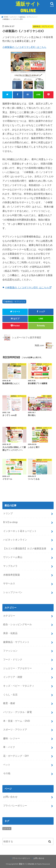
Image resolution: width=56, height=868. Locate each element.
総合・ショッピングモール (17, 624)
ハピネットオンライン (15, 540)
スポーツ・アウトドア (15, 730)
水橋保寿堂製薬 (11, 575)
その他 (7, 773)
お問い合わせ (10, 797)
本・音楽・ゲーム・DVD (17, 721)
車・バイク (9, 747)
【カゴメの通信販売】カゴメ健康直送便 (25, 548)
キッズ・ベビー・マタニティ (19, 686)
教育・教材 (9, 703)
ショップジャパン (13, 592)
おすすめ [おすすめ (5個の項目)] (7, 829)
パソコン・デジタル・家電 (17, 712)
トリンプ (8, 513)
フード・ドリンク (13, 659)
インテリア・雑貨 (13, 677)
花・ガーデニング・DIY (16, 756)
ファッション (10, 651)
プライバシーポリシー (15, 806)
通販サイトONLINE (28, 7)
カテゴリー (9, 616)
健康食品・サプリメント (15, 302)
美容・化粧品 (10, 633)
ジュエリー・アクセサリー (17, 668)
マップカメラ (10, 566)
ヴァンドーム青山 (13, 557)
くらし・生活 (10, 695)
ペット (7, 765)
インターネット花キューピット (20, 531)
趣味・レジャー (11, 738)
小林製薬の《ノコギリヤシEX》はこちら (24, 47)
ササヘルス (9, 583)
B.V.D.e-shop (10, 522)
